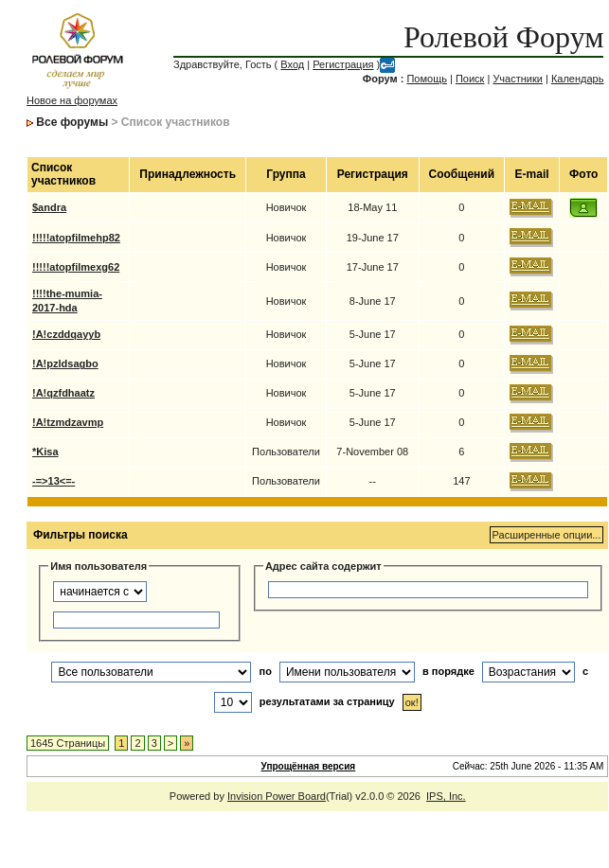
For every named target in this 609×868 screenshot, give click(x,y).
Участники (518, 79)
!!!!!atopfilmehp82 (76, 238)
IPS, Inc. (446, 796)
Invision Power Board (277, 796)
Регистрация (343, 64)
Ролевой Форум (503, 37)
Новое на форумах (72, 100)
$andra (49, 207)
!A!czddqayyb (66, 334)
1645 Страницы (68, 743)
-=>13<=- (54, 481)
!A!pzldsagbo (65, 363)
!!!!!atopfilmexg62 (76, 267)
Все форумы (72, 122)
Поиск (470, 79)
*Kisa (45, 452)
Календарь (578, 79)
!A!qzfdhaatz (63, 393)
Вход (292, 64)
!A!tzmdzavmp (68, 422)
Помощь (427, 79)
